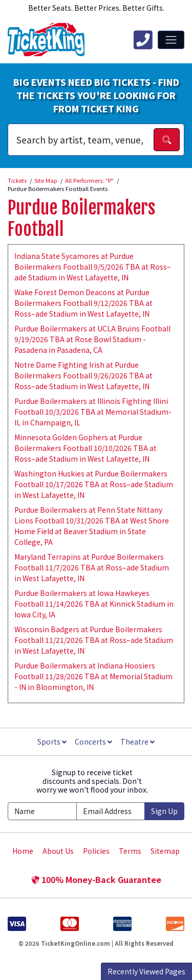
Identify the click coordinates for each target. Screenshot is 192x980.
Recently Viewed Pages (146, 971)
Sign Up (164, 811)
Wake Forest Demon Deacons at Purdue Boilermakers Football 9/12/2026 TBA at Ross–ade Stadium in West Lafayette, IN (83, 303)
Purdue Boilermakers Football (81, 219)
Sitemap (165, 851)
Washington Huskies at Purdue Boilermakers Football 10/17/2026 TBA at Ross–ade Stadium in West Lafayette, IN (94, 484)
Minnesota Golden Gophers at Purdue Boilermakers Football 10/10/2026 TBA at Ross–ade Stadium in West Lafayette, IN (86, 448)
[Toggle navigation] (171, 40)
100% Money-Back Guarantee (96, 879)
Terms (130, 851)
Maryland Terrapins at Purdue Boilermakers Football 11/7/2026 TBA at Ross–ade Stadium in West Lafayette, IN (92, 567)
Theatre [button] (137, 742)
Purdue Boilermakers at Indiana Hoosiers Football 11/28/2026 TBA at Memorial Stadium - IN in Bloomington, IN (93, 676)
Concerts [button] (93, 742)
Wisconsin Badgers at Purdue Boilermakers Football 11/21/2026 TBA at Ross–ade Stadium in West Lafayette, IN (94, 640)
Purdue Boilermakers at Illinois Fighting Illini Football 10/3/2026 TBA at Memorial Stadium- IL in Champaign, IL (93, 412)
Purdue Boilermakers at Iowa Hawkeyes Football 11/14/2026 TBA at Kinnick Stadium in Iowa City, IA (94, 604)
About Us (58, 851)
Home (23, 851)
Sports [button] (52, 742)
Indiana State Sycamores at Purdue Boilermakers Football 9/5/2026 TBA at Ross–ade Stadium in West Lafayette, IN (93, 267)
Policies (96, 851)
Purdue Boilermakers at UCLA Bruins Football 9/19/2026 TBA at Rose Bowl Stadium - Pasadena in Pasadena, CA (92, 339)
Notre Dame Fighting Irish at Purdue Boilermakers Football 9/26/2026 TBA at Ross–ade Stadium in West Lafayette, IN (83, 375)
